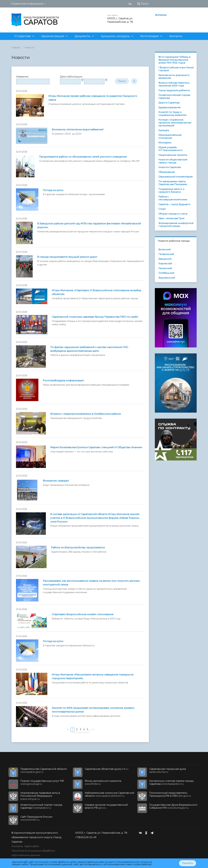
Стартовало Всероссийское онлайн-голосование (83, 614)
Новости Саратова (170, 167)
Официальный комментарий (175, 177)
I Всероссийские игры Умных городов (176, 69)
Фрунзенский (167, 278)
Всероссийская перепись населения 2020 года (174, 84)
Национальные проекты (173, 155)
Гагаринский (166, 254)
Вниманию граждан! (56, 481)
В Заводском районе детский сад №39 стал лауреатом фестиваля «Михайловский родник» (89, 225)
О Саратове (23, 36)
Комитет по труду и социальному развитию (172, 114)
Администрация (53, 36)
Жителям (161, 15)
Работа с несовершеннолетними (173, 198)
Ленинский (165, 268)
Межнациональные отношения (170, 136)
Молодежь (165, 143)
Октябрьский (166, 273)
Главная (16, 48)
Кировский (165, 263)
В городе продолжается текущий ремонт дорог (67, 257)
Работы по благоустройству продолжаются (78, 548)
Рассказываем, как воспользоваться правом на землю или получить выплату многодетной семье (91, 583)
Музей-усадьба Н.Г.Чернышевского (171, 149)
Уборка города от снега (173, 214)
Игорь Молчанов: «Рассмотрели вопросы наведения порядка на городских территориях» (93, 676)
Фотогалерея (150, 36)
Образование (167, 172)
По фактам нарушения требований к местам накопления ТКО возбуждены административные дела (89, 349)
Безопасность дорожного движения (174, 77)
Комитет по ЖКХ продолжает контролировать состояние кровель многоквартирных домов (93, 710)
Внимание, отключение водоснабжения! (78, 130)
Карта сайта (32, 846)
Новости (29, 48)
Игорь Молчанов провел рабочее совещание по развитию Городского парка (93, 98)
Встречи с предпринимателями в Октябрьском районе (86, 414)
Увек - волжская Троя (171, 218)
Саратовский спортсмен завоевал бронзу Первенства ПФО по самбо (95, 317)
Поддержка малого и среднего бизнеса (171, 191)
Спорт (162, 209)
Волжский (164, 249)
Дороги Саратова (169, 103)
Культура (164, 130)
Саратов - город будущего (174, 204)
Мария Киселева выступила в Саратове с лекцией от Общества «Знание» (96, 447)
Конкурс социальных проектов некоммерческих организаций (175, 123)
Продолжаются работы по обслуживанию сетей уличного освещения (83, 157)
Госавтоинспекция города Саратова (174, 97)
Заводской (165, 259)
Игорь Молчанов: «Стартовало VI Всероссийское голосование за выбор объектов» (97, 292)
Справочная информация (27, 4)
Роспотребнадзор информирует (63, 381)
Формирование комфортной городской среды (176, 225)
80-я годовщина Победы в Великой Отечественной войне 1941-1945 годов (174, 60)
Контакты (176, 36)
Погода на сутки (53, 190)
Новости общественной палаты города (173, 161)
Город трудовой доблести (174, 90)
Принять (188, 863)
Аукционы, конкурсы (115, 36)
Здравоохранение (169, 107)
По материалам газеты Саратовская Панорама (173, 183)
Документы (83, 36)
